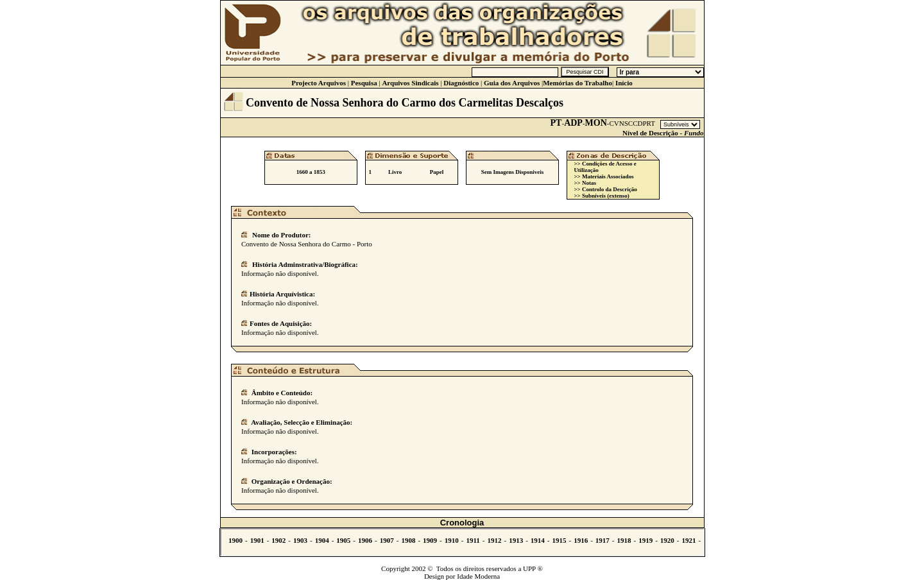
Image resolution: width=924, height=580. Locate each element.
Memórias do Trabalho (577, 83)
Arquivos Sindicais (410, 83)
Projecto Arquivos (319, 83)
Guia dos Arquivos (512, 83)
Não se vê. (462, 542)
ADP (573, 123)
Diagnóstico (461, 83)
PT (556, 123)
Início (624, 83)
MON (596, 123)
